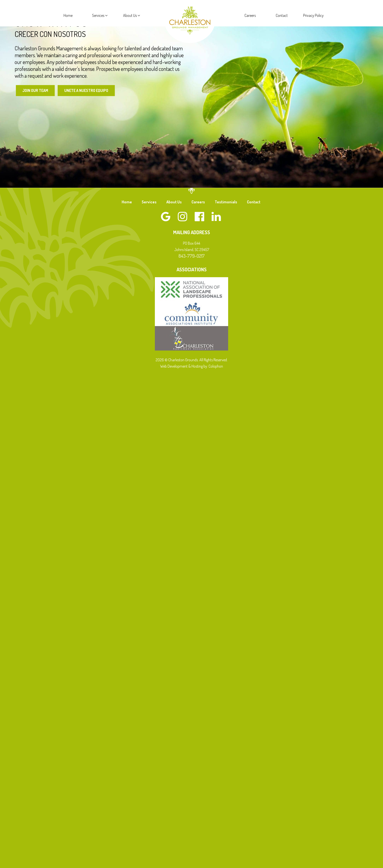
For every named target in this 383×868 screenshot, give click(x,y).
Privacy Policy (313, 15)
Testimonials (226, 202)
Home (68, 15)
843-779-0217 (192, 256)
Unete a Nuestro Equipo (87, 90)
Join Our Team (35, 90)
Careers (250, 15)
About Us (132, 15)
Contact (282, 15)
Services (100, 15)
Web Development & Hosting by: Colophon (192, 366)
